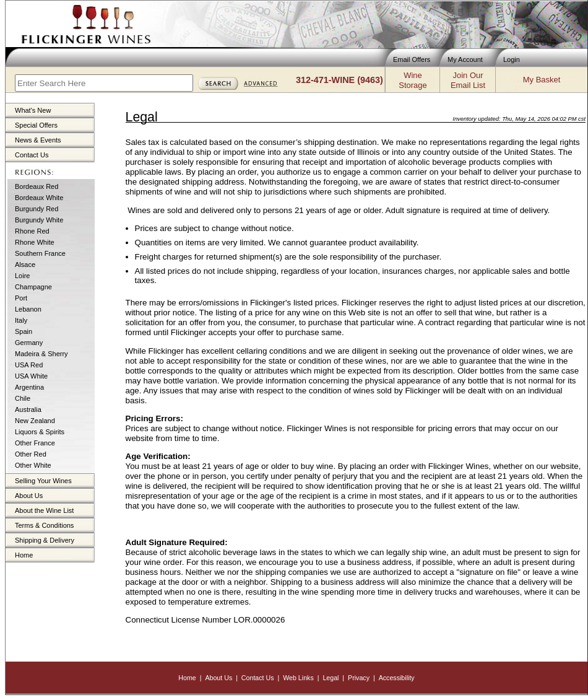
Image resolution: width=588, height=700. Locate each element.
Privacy (359, 678)
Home (24, 555)
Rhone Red (32, 231)
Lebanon (28, 309)
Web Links (298, 678)
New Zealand (35, 421)
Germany (29, 343)
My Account (465, 59)
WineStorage (413, 80)
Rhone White (35, 242)
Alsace (25, 265)
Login (512, 59)
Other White (33, 465)
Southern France (40, 253)
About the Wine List (44, 510)
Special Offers (36, 125)
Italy (21, 320)
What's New (33, 110)
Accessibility (397, 678)
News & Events (38, 140)
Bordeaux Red (37, 186)
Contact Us (32, 155)
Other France (35, 443)
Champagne (33, 287)
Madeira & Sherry (41, 354)
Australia (28, 409)
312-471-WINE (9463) (339, 80)
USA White (31, 376)
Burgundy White (39, 220)
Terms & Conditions (44, 525)
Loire (22, 276)
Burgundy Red (37, 209)
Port (21, 298)
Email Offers (412, 59)
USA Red (29, 365)
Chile (23, 398)
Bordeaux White (39, 198)
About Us (29, 496)
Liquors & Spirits (40, 432)
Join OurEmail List (468, 80)
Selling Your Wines (43, 481)
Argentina (29, 387)
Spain (24, 331)
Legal (331, 678)
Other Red (31, 454)
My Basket (542, 80)
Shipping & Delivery (45, 540)
